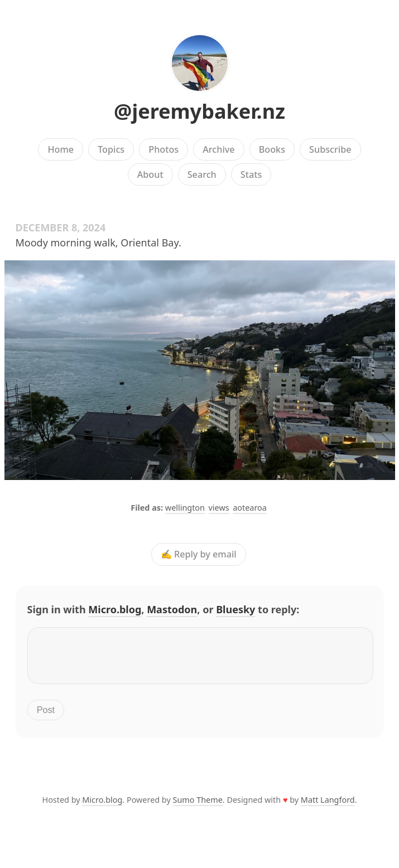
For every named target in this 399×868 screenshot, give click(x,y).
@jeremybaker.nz (199, 111)
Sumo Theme (198, 806)
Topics (111, 149)
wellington (185, 508)
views (219, 508)
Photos (164, 149)
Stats (251, 174)
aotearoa (250, 508)
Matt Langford (328, 806)
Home (61, 149)
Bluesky (235, 609)
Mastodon (172, 609)
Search (202, 174)
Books (272, 149)
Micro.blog (115, 609)
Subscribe (330, 149)
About (150, 174)
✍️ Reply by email (199, 555)
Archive (218, 149)
